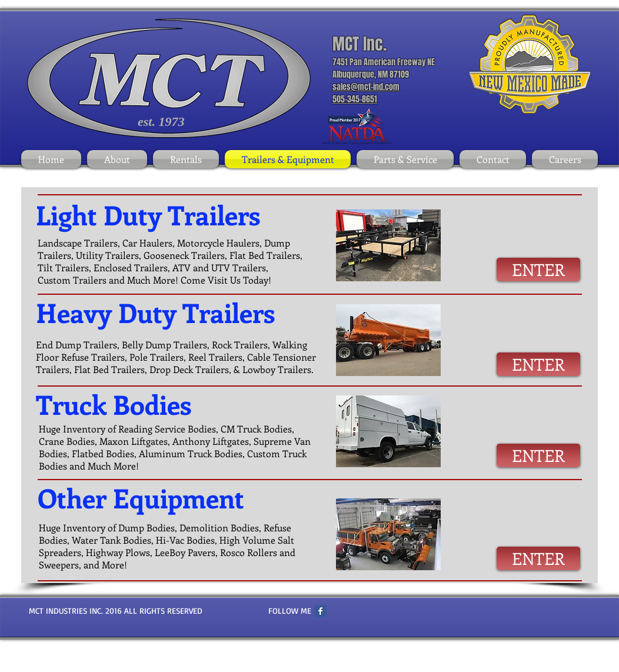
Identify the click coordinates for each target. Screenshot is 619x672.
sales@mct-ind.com (366, 87)
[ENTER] (538, 270)
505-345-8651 (355, 99)
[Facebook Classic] (320, 611)
